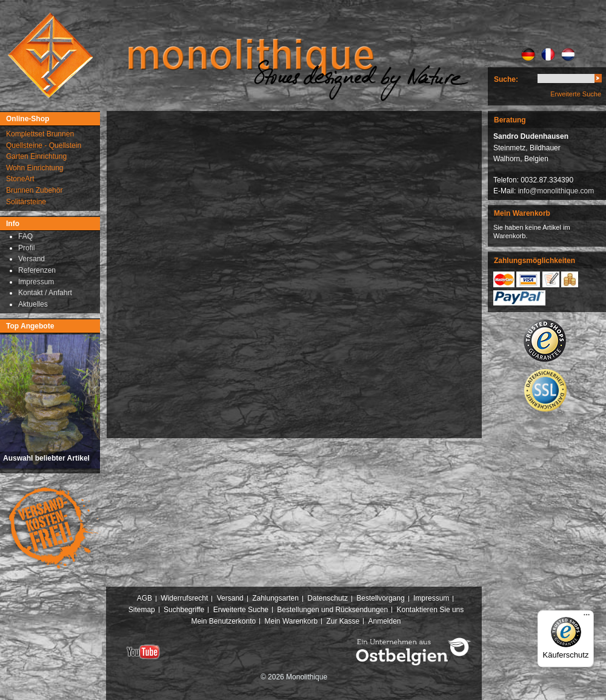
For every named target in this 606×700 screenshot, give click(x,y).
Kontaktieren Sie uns (431, 610)
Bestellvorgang (380, 598)
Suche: (506, 79)
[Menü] (587, 618)
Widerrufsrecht (184, 598)
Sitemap (142, 610)
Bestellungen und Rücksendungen (332, 610)
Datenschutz (328, 598)
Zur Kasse (343, 621)
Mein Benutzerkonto (223, 621)
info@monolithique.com (556, 191)
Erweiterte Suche (576, 94)
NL (568, 55)
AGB (145, 598)
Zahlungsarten (275, 598)
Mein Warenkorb (291, 621)
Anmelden (385, 621)
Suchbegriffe (184, 610)
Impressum (431, 598)
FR (548, 55)
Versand (230, 598)
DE (528, 55)
